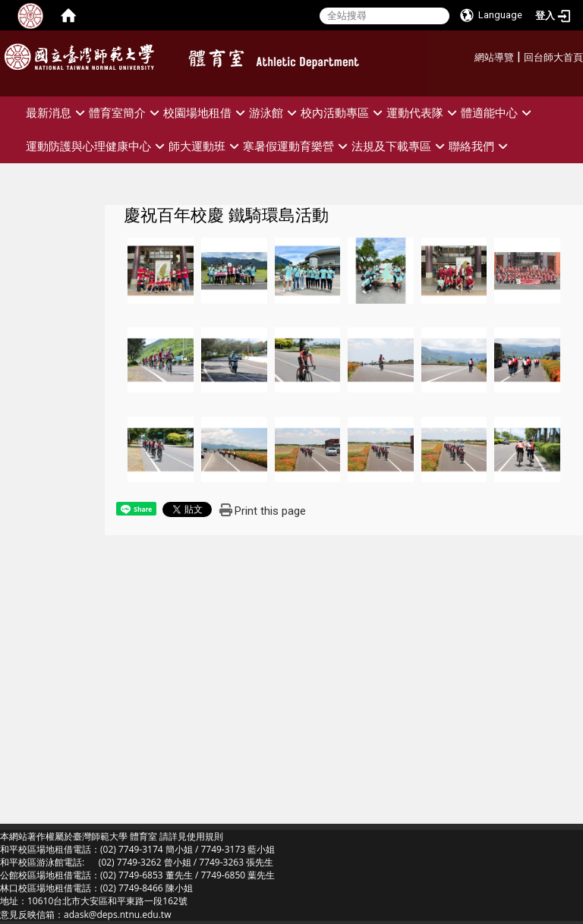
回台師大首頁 (553, 57)
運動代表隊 (424, 113)
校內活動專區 (343, 113)
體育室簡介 (126, 113)
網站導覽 (494, 57)
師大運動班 (206, 146)
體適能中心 (498, 113)
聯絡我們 (480, 146)
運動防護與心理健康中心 (97, 146)
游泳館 (275, 113)
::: (469, 55)
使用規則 (205, 836)
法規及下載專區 (400, 146)
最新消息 (57, 113)
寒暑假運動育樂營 (297, 146)
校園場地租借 (206, 113)
